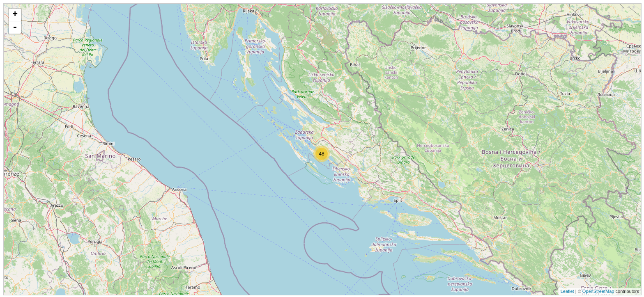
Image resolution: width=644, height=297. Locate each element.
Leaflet (567, 291)
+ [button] (15, 15)
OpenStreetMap (598, 291)
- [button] (15, 27)
